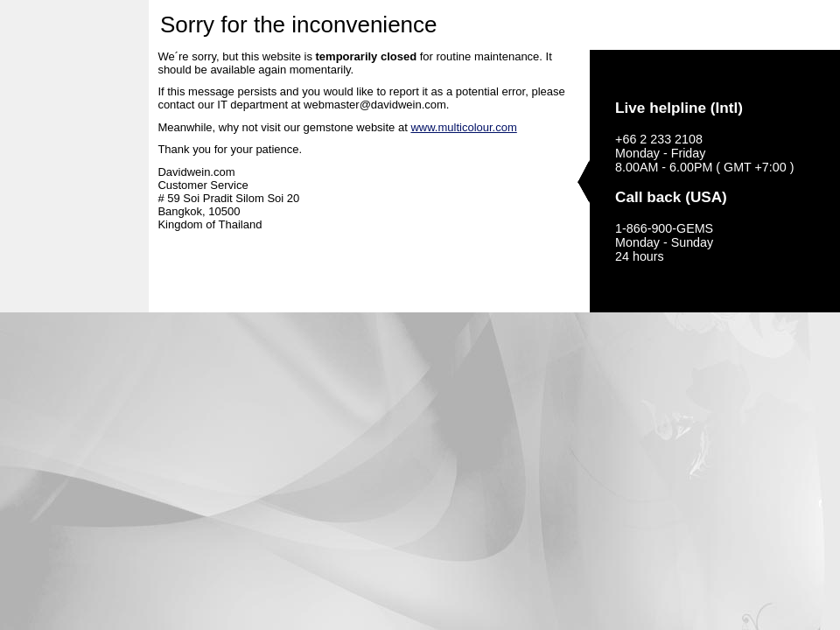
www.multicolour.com (463, 127)
